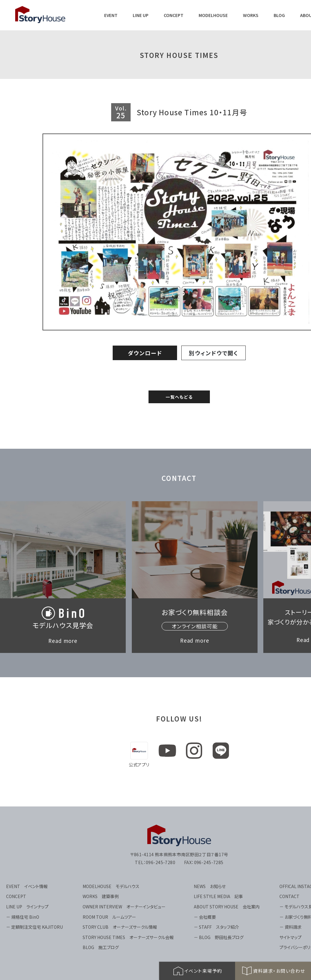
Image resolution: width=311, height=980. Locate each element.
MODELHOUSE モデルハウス (111, 886)
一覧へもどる (179, 397)
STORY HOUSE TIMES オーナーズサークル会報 (128, 937)
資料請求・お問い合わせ (273, 971)
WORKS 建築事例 (101, 896)
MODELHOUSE (213, 15)
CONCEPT (174, 15)
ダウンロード (145, 353)
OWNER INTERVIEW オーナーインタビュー (124, 907)
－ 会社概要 (205, 917)
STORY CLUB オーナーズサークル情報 (120, 927)
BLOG (279, 15)
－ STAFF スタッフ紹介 (216, 927)
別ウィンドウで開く (214, 353)
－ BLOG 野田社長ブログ (219, 937)
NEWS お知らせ (210, 886)
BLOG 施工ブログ (101, 947)
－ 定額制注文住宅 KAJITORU (34, 927)
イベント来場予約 (197, 971)
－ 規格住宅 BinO (23, 917)
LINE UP (141, 15)
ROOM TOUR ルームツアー (109, 917)
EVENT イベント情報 (27, 886)
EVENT (111, 15)
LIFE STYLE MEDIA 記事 (218, 896)
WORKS (251, 15)
